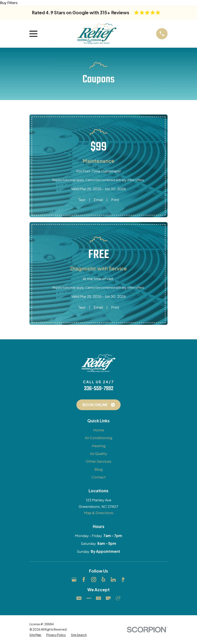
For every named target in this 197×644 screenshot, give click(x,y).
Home (99, 430)
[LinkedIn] (113, 579)
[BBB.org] (123, 579)
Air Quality (99, 453)
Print (115, 200)
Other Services (99, 461)
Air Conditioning (98, 438)
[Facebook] (84, 579)
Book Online (99, 405)
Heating (99, 446)
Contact (99, 477)
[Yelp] (103, 579)
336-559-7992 (99, 389)
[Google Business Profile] (74, 579)
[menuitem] (35, 635)
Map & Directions (99, 513)
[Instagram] (94, 579)
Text (82, 200)
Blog (98, 469)
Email (98, 200)
